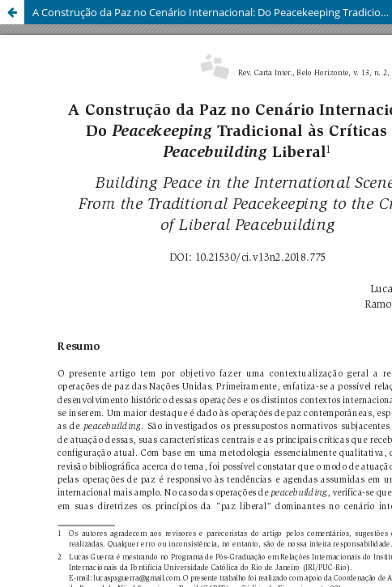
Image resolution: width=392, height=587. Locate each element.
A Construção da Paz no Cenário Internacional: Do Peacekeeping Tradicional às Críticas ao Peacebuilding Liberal (212, 12)
